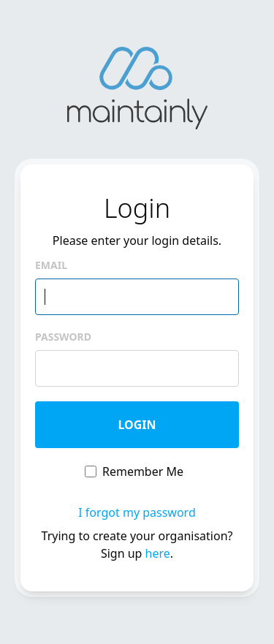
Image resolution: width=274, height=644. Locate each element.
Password (63, 337)
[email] (137, 297)
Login (137, 425)
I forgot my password (137, 512)
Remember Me (143, 471)
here (158, 553)
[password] (137, 368)
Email (51, 265)
